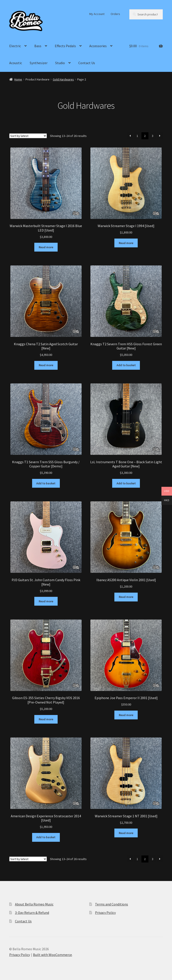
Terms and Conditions (112, 904)
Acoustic (16, 63)
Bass (38, 46)
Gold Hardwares (63, 79)
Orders (115, 14)
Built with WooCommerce (52, 955)
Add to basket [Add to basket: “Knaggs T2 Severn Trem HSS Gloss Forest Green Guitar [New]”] (126, 365)
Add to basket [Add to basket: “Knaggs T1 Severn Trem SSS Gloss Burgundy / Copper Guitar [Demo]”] (46, 483)
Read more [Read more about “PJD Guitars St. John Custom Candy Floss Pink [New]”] (46, 601)
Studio (60, 63)
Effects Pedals (65, 46)
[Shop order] (28, 136)
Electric (15, 46)
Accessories (98, 46)
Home (18, 79)
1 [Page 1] (137, 136)
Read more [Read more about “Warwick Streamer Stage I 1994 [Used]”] (126, 243)
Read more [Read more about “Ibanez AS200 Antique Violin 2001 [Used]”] (126, 597)
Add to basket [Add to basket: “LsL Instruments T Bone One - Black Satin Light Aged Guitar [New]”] (126, 483)
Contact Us (87, 63)
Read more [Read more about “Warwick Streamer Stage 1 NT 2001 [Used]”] (126, 833)
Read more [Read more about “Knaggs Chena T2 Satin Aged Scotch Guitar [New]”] (46, 365)
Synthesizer (39, 63)
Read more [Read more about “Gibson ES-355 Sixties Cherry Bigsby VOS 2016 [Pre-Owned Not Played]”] (46, 719)
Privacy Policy (105, 913)
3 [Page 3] (153, 136)
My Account (97, 14)
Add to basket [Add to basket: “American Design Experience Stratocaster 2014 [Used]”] (46, 837)
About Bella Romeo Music (34, 904)
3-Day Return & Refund (32, 913)
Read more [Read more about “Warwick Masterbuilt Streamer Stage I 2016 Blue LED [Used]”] (46, 247)
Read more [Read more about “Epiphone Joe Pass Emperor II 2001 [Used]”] (126, 715)
